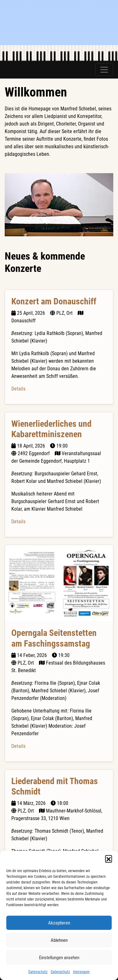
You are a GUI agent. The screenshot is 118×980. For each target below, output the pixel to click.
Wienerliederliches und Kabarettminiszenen (51, 429)
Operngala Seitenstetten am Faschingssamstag (54, 638)
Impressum (81, 972)
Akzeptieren (59, 923)
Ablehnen (59, 940)
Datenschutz (38, 972)
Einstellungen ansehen (59, 958)
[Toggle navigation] (104, 70)
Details (18, 389)
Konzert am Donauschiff (54, 301)
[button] (109, 859)
